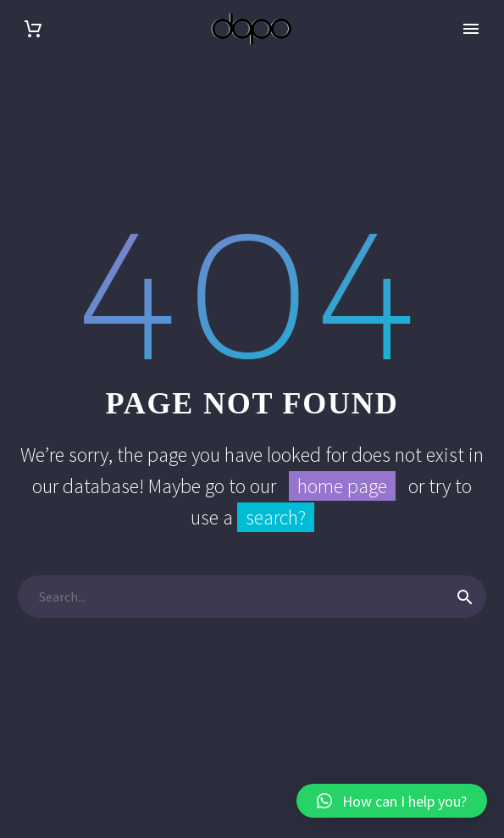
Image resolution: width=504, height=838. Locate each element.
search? (276, 517)
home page (342, 486)
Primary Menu (471, 29)
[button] (392, 801)
